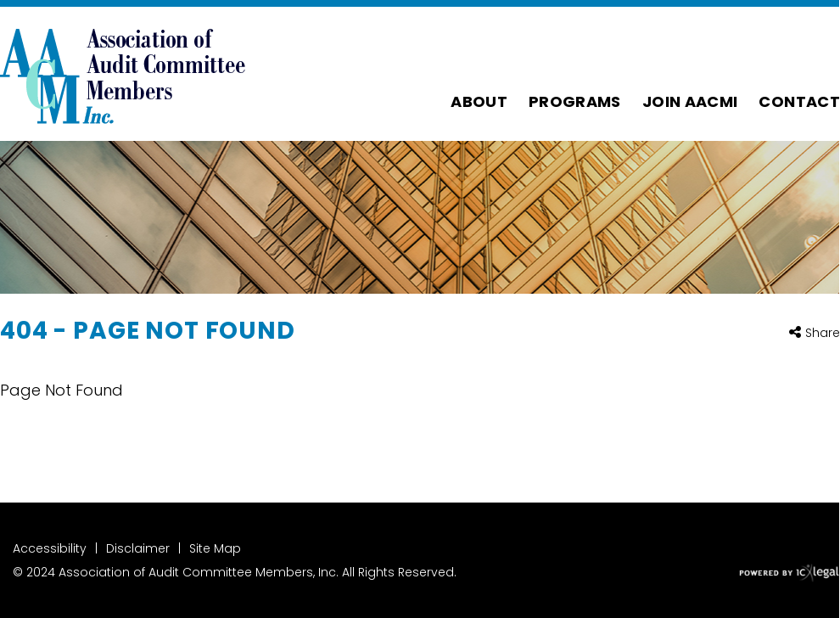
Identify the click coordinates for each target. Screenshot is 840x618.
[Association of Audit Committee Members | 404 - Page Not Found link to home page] (123, 74)
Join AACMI (690, 101)
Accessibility (50, 548)
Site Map (215, 548)
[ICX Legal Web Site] (790, 573)
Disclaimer (138, 548)
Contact (799, 101)
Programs (575, 101)
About (479, 101)
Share (823, 333)
